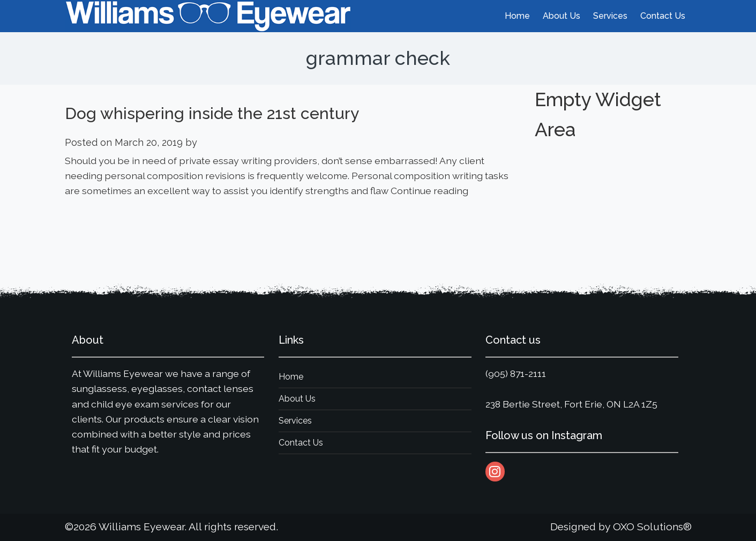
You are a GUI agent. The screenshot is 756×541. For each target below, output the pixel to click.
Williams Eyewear (141, 527)
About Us (297, 399)
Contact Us (301, 443)
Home (291, 377)
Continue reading (429, 191)
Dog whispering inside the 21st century (212, 113)
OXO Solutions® (652, 527)
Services (295, 421)
